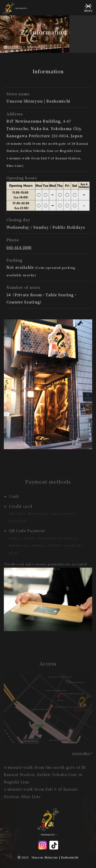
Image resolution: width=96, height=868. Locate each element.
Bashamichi (13, 47)
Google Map (82, 759)
